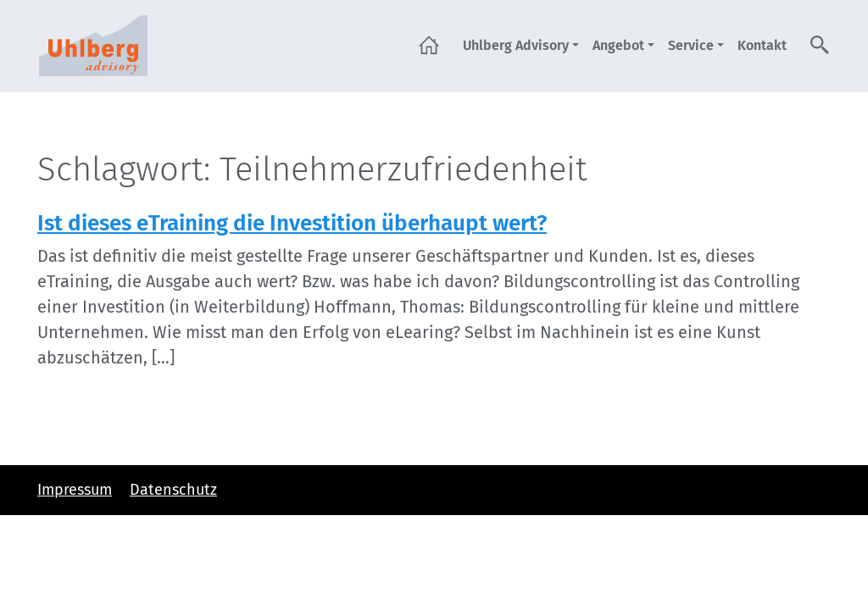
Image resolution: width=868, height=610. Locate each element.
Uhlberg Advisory (516, 45)
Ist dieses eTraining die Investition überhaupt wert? (292, 223)
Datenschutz (173, 490)
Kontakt (762, 45)
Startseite (429, 45)
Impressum (75, 490)
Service (691, 45)
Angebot (618, 45)
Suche (821, 45)
